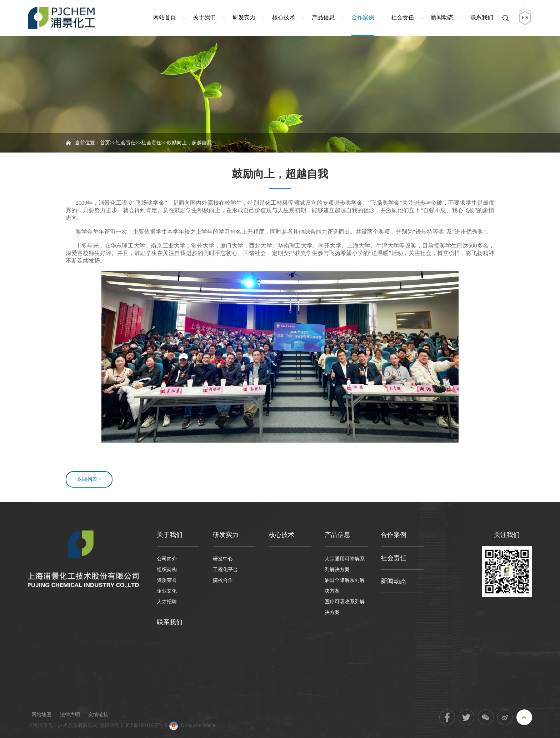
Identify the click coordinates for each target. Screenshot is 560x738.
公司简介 (167, 559)
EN (525, 18)
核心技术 (284, 17)
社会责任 (402, 17)
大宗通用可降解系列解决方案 (345, 564)
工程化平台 (225, 570)
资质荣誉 (167, 580)
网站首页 (165, 17)
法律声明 (70, 715)
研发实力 (244, 17)
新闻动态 (442, 17)
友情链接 (98, 715)
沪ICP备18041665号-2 (144, 725)
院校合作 (223, 580)
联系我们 (482, 17)
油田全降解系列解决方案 (345, 586)
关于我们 (204, 17)
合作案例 (363, 17)
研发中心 (223, 559)
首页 (105, 143)
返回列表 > (89, 479)
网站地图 (41, 715)
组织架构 (167, 570)
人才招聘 (167, 602)
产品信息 (323, 17)
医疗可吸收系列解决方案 (345, 607)
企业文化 (167, 591)
